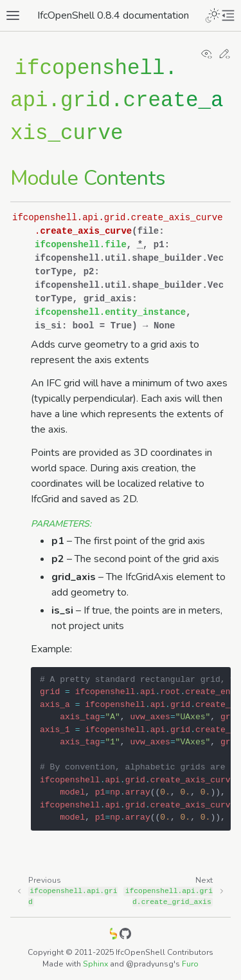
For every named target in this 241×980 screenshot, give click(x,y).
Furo (190, 964)
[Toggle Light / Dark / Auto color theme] (213, 15)
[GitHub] (125, 936)
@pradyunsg (150, 964)
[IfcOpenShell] (114, 936)
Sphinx (95, 964)
